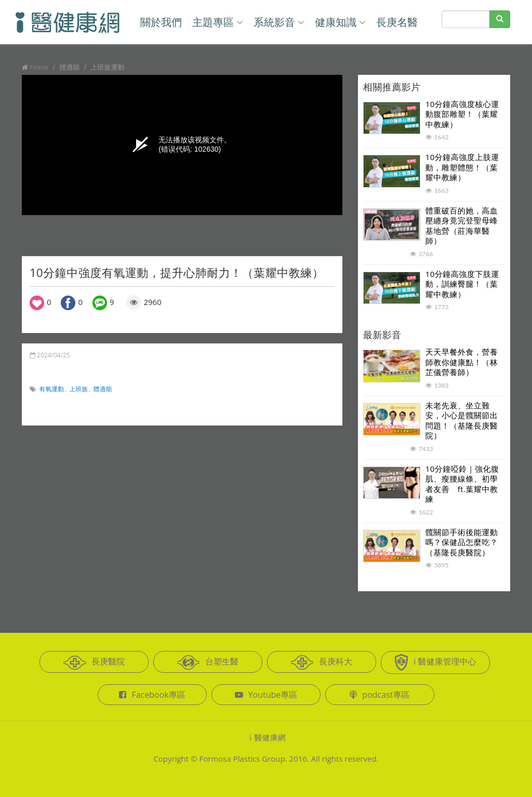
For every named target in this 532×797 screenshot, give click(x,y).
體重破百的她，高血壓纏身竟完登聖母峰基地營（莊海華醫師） (462, 226)
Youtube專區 (266, 695)
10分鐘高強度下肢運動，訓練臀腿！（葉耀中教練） (462, 284)
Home (39, 67)
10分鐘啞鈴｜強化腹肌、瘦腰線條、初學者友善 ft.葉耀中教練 (462, 484)
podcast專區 (380, 695)
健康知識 (340, 22)
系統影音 (279, 22)
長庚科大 (322, 662)
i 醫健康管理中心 (435, 662)
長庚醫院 (94, 662)
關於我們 (161, 22)
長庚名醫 (397, 22)
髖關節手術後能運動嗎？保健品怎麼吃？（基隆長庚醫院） (462, 542)
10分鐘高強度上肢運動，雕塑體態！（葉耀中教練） (462, 167)
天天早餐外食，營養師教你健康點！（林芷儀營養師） (462, 362)
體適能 (103, 389)
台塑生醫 (208, 662)
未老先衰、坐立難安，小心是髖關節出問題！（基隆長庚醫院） (462, 421)
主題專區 (218, 22)
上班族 (78, 389)
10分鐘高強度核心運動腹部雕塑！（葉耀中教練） (462, 114)
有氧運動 (51, 389)
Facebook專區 (152, 695)
